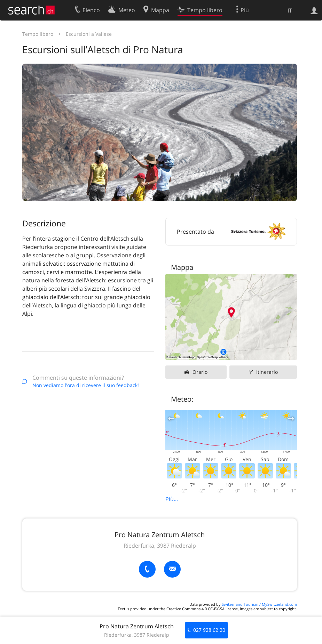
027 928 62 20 (209, 630)
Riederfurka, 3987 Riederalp (160, 546)
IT (290, 10)
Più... (172, 499)
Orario (200, 372)
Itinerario (267, 372)
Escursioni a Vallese (89, 34)
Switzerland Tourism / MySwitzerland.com (259, 604)
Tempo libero (38, 34)
